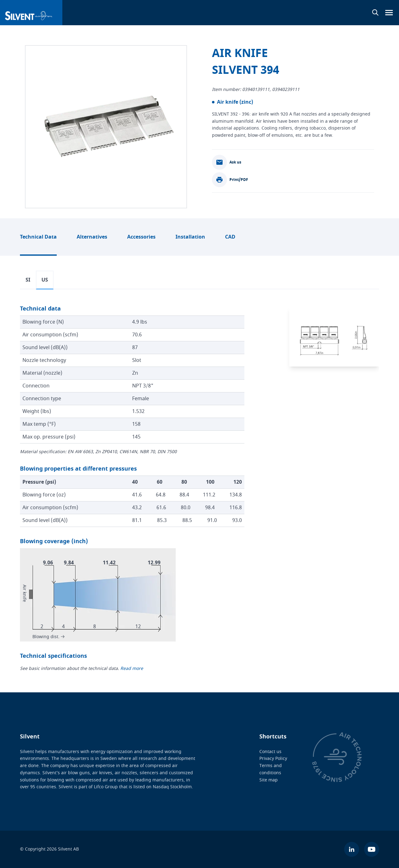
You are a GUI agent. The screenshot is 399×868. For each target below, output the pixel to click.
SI (28, 280)
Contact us (270, 751)
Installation (190, 237)
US (45, 280)
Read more (132, 668)
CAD (230, 237)
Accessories (141, 237)
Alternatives (92, 237)
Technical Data (38, 237)
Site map (269, 780)
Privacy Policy (273, 759)
